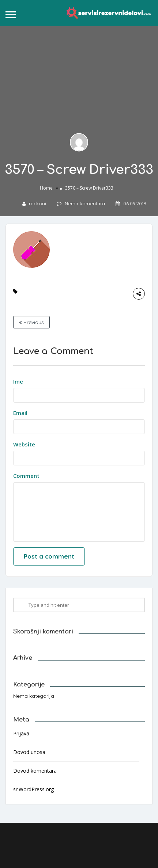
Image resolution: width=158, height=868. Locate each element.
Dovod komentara (35, 771)
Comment (26, 476)
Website (24, 444)
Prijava (21, 733)
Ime (18, 381)
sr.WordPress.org (33, 789)
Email (20, 413)
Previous (31, 322)
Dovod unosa (29, 752)
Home (46, 188)
